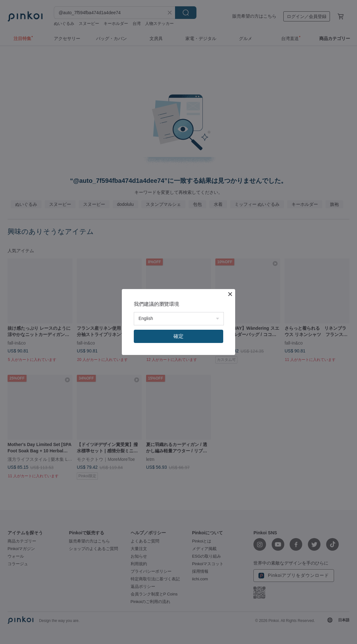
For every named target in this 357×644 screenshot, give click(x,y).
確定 (178, 336)
